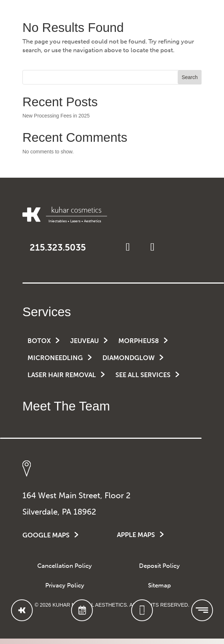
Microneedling (55, 358)
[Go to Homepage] (22, 610)
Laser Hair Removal (62, 375)
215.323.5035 (58, 247)
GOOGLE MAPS (46, 535)
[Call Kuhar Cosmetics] (142, 610)
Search (190, 77)
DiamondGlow (128, 358)
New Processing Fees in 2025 (56, 116)
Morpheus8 (139, 341)
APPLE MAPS (136, 535)
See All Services (143, 375)
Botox (39, 341)
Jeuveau (84, 341)
